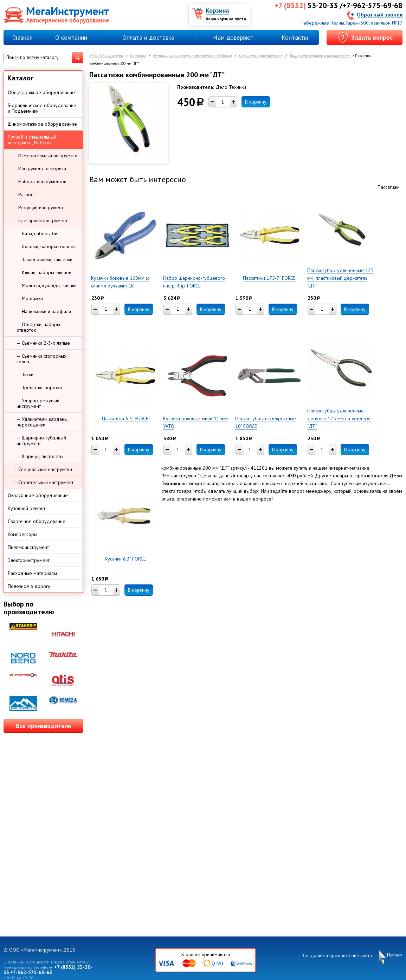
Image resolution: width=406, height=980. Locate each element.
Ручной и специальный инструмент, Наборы (192, 56)
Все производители (43, 726)
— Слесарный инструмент (40, 220)
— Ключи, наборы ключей (44, 272)
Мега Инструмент (106, 56)
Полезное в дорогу (29, 586)
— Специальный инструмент (43, 469)
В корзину (256, 102)
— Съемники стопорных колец (41, 359)
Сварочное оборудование (37, 521)
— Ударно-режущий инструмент (38, 403)
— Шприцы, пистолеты (40, 456)
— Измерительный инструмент (45, 155)
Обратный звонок (380, 14)
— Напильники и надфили (44, 311)
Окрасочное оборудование (38, 495)
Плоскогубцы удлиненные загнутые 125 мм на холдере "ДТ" (339, 418)
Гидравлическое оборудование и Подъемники (42, 108)
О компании (71, 37)
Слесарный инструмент (261, 56)
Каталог (138, 56)
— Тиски (25, 375)
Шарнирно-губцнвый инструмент (320, 56)
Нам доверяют (233, 37)
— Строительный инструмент (43, 482)
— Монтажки (30, 298)
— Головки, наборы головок (46, 246)
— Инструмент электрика (40, 168)
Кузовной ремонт (27, 508)
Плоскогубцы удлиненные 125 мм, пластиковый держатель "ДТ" (340, 278)
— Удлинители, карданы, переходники (43, 422)
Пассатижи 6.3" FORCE (125, 418)
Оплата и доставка (148, 37)
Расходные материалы (32, 573)
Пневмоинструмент (28, 547)
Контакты (295, 37)
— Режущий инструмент (38, 207)
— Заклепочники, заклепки (44, 259)
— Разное (23, 194)
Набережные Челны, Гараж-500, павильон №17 (352, 23)
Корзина (217, 10)
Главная (22, 37)
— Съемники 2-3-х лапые (43, 343)
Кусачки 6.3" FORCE (125, 559)
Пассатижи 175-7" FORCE (269, 278)
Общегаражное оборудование (41, 92)
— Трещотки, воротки (39, 388)
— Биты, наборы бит (38, 233)
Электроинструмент (29, 560)
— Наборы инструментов (40, 181)
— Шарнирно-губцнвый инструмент (41, 441)
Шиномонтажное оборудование (42, 124)
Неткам (395, 955)
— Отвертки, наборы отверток (38, 327)
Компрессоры (22, 534)
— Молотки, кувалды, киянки (47, 285)
